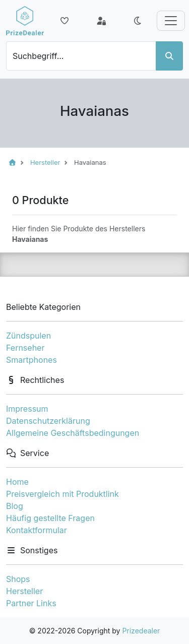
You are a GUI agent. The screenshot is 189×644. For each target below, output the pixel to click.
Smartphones (31, 360)
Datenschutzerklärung (48, 421)
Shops (18, 579)
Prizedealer (141, 631)
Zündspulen (28, 336)
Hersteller (24, 591)
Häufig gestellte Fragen (50, 518)
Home (17, 482)
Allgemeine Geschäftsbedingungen (73, 433)
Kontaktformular (37, 530)
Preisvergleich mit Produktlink (62, 494)
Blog (15, 506)
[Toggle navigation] (171, 21)
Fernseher (25, 348)
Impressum (27, 409)
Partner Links (31, 603)
